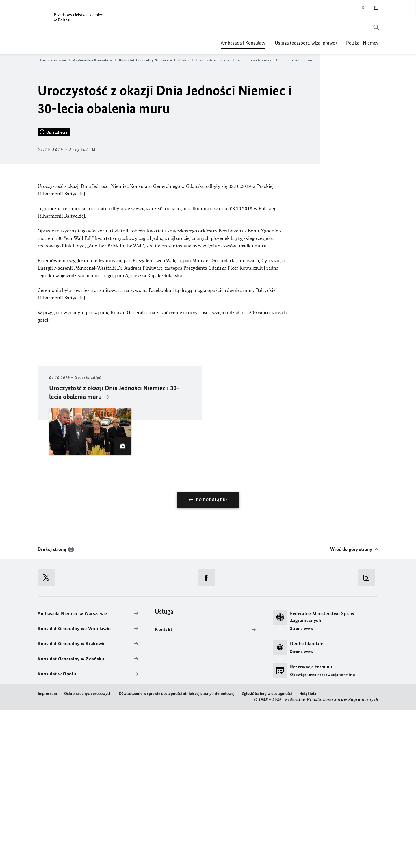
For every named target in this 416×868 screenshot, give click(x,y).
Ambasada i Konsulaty (243, 43)
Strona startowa (54, 60)
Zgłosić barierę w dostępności (267, 851)
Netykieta (308, 851)
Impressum (47, 851)
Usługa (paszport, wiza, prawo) (306, 43)
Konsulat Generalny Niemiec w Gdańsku (156, 60)
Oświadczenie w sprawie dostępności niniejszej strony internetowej (177, 851)
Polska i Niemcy (362, 43)
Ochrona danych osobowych (88, 851)
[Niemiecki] (364, 8)
